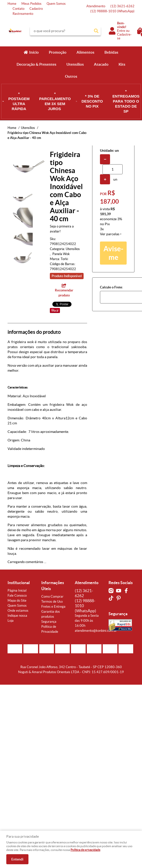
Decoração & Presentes (37, 64)
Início (34, 52)
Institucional (19, 583)
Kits (122, 64)
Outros (71, 76)
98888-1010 (112, 11)
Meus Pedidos (31, 4)
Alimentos (85, 52)
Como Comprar (52, 597)
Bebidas (111, 52)
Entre (121, 31)
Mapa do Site (17, 601)
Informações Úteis (53, 586)
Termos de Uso (52, 602)
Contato (19, 9)
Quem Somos (56, 4)
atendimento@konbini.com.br (96, 631)
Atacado (101, 64)
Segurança (49, 622)
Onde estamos (18, 611)
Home (12, 4)
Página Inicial (17, 590)
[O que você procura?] (96, 31)
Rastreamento (23, 14)
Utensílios (75, 64)
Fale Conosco (17, 596)
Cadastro (36, 9)
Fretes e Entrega (53, 607)
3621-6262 (122, 6)
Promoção (58, 52)
